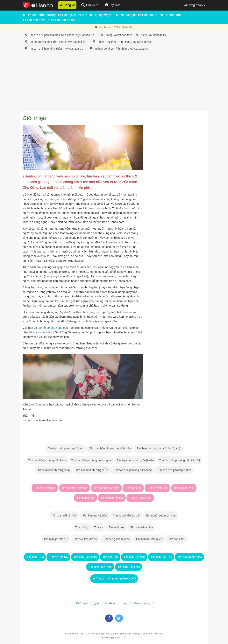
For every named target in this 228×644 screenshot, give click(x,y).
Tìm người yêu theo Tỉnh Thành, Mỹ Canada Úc (56, 42)
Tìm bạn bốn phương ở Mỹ (54, 470)
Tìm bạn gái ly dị (184, 488)
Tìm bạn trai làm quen (149, 539)
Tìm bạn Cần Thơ (161, 557)
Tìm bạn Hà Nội (58, 557)
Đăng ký (67, 5)
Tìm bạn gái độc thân (106, 488)
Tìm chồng (82, 527)
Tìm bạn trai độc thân (75, 488)
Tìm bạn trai (148, 15)
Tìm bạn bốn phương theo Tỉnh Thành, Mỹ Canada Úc (60, 35)
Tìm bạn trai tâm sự (85, 539)
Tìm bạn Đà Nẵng (134, 557)
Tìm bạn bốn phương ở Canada (132, 470)
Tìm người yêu (101, 15)
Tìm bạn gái (126, 15)
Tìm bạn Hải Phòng (85, 557)
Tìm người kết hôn (73, 15)
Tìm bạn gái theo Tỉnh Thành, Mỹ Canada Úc (122, 42)
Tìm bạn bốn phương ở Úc (91, 470)
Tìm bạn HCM (35, 557)
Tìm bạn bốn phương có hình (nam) (158, 448)
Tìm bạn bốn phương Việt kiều (135, 460)
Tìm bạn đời (171, 15)
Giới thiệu (81, 603)
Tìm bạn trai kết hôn (95, 516)
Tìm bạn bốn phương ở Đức (174, 470)
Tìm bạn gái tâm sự (56, 539)
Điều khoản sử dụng (114, 603)
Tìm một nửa (117, 527)
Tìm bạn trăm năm (142, 527)
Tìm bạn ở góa (85, 498)
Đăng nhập (195, 5)
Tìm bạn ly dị (133, 488)
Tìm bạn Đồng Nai (128, 567)
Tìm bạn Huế (110, 557)
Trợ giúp (95, 603)
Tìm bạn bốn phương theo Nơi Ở (114, 578)
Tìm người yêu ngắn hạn (161, 516)
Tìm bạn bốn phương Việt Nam (47, 460)
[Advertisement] (114, 82)
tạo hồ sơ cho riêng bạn (53, 328)
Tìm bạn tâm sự (36, 20)
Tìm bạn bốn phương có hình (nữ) (110, 448)
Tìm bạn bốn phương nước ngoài (91, 460)
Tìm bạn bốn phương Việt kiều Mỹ (179, 460)
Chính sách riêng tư (141, 603)
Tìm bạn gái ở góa (140, 498)
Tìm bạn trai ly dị (157, 488)
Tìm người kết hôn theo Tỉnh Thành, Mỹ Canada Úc (134, 35)
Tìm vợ (98, 527)
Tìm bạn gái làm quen (116, 539)
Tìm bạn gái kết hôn (64, 516)
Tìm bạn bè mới (64, 20)
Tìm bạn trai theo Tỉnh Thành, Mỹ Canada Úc (55, 49)
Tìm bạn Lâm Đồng (100, 567)
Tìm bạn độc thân (45, 488)
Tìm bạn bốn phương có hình (66, 448)
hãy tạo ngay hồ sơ (42, 332)
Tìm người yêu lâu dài (126, 516)
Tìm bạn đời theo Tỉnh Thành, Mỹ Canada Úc (119, 49)
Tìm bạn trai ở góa (112, 498)
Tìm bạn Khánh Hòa (189, 557)
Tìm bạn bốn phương (39, 15)
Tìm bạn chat (176, 539)
